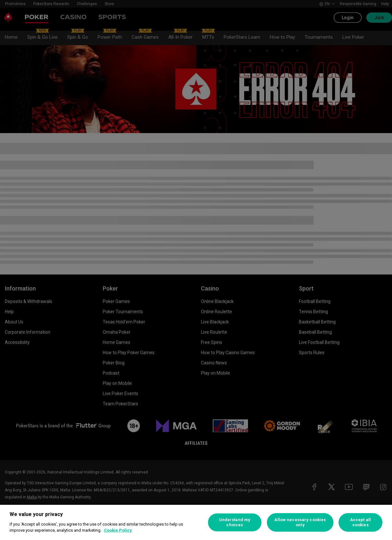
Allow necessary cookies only (300, 522)
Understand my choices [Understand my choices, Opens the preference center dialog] (235, 522)
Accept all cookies (360, 522)
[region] (196, 522)
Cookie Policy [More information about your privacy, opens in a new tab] (118, 530)
